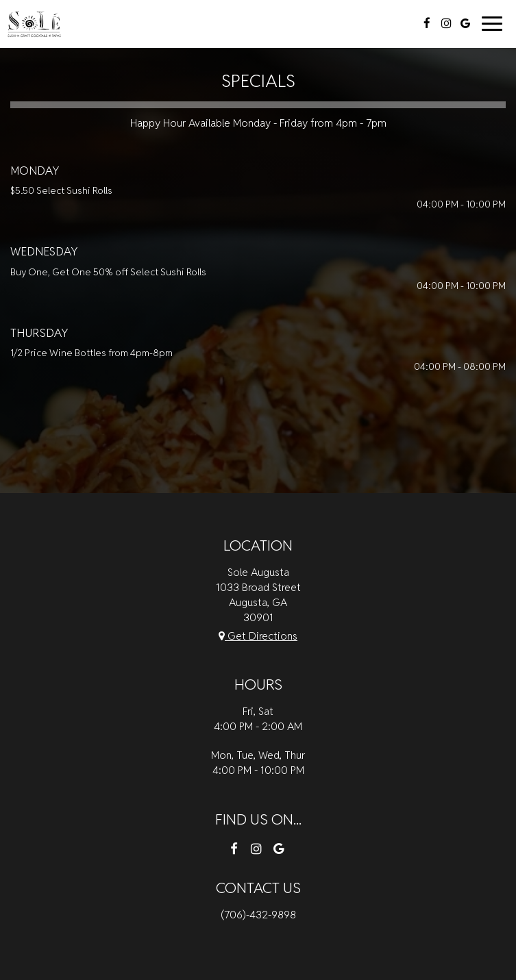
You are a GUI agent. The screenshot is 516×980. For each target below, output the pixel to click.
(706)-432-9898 (258, 914)
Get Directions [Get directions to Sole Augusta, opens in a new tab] (258, 636)
